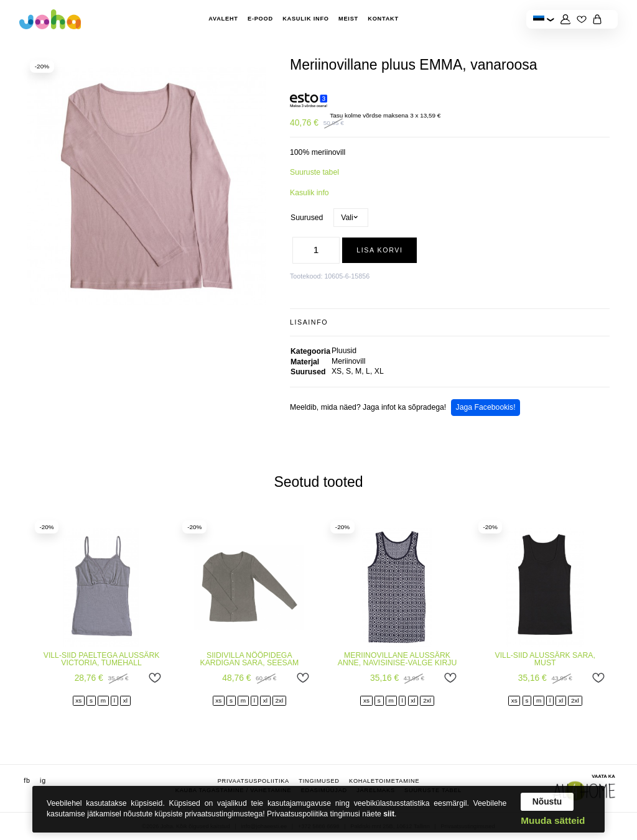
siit (389, 814)
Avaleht (223, 19)
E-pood (260, 19)
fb (27, 780)
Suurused (307, 218)
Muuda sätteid (553, 820)
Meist (348, 19)
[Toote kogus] (316, 250)
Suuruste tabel (314, 172)
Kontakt (383, 19)
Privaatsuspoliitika (253, 780)
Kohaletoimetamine (384, 780)
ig (43, 780)
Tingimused (319, 780)
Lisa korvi (379, 250)
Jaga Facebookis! (486, 407)
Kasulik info (306, 19)
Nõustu (547, 802)
